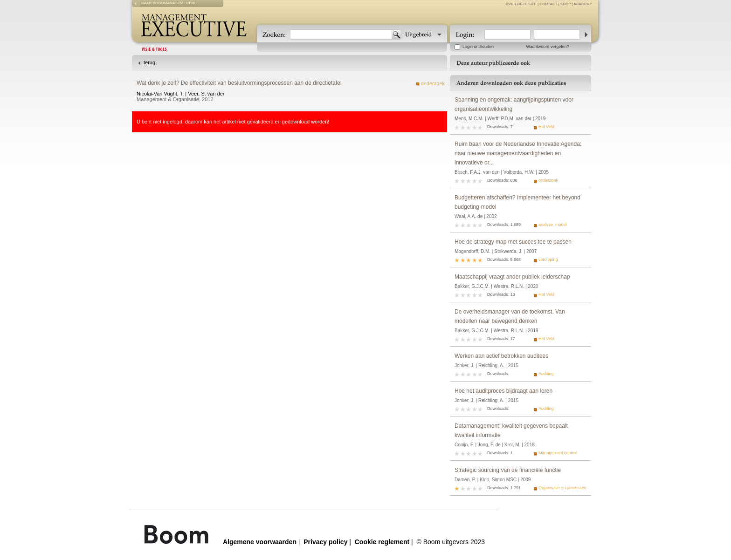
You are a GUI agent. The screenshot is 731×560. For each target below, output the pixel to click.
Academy (583, 4)
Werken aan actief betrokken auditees (501, 356)
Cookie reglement (382, 542)
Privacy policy (325, 542)
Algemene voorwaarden (260, 542)
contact (548, 4)
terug (149, 62)
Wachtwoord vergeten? (548, 47)
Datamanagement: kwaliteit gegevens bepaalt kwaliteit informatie (511, 430)
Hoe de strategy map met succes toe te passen (513, 242)
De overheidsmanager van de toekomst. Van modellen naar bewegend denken (510, 316)
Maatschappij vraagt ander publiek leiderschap (512, 277)
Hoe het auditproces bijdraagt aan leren (503, 391)
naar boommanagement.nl (169, 3)
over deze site (521, 4)
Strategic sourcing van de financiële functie (508, 470)
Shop (566, 4)
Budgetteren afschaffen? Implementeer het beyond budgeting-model (517, 202)
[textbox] (341, 34)
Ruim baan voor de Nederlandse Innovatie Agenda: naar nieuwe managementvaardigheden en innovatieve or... (518, 153)
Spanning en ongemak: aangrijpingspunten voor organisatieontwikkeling (514, 104)
